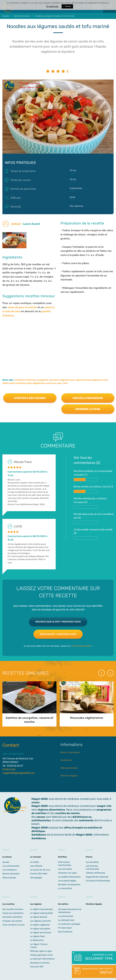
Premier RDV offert (39, 874)
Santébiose (66, 760)
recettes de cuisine (67, 813)
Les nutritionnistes (11, 866)
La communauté (66, 916)
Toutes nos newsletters (13, 913)
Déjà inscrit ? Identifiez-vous (58, 634)
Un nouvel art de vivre (40, 870)
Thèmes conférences (95, 873)
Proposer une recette (12, 921)
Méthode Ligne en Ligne (41, 951)
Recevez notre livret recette (97, 971)
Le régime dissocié (39, 917)
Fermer (67, 6)
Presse (89, 857)
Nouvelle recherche (88, 398)
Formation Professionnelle (98, 881)
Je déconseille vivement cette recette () (93, 534)
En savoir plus (52, 6)
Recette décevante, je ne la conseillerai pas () (94, 518)
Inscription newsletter (12, 917)
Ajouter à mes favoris (30, 398)
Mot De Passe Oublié (81, 646)
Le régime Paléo (38, 936)
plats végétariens (36, 383)
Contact (11, 745)
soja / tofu (62, 383)
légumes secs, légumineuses (76, 380)
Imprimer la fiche (88, 409)
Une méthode (36, 866)
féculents (54, 380)
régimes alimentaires (51, 810)
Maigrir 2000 (40, 806)
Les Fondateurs (9, 870)
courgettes (42, 380)
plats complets (17, 383)
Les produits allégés (67, 881)
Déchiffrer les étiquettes (69, 885)
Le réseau (7, 857)
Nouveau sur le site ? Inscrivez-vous (58, 622)
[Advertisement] (58, 343)
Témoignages (36, 878)
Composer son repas (67, 873)
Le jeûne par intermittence (42, 959)
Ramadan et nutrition (40, 963)
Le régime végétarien (40, 925)
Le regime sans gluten (40, 929)
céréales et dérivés (25, 380)
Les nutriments (65, 869)
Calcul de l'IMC (37, 967)
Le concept (36, 857)
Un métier (35, 862)
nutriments (86, 820)
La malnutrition (65, 888)
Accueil (6, 862)
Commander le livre (99, 957)
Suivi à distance (65, 932)
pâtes (5, 383)
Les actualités (92, 862)
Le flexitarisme (37, 940)
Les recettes (9, 904)
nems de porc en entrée (22, 307)
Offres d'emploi (9, 878)
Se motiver (63, 904)
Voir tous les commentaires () (87, 460)
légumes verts (100, 380)
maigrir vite (104, 806)
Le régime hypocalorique (41, 909)
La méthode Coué (66, 920)
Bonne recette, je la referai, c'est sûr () (93, 489)
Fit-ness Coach (65, 928)
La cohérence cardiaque (69, 924)
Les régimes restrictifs (41, 921)
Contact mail (9, 769)
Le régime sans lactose (41, 933)
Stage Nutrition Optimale (97, 877)
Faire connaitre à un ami (13, 925)
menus (41, 817)
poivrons (51, 383)
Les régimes (36, 904)
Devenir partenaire (70, 752)
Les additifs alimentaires (69, 877)
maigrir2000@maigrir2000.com (19, 773)
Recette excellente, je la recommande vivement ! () (93, 475)
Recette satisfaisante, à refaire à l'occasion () (90, 503)
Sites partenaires (69, 768)
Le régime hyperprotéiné (41, 913)
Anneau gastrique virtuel (41, 955)
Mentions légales (69, 776)
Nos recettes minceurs (13, 909)
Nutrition (62, 857)
